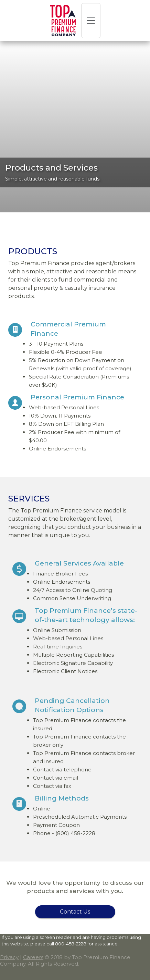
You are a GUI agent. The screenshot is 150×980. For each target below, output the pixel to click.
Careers (33, 957)
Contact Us (75, 912)
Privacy (9, 957)
